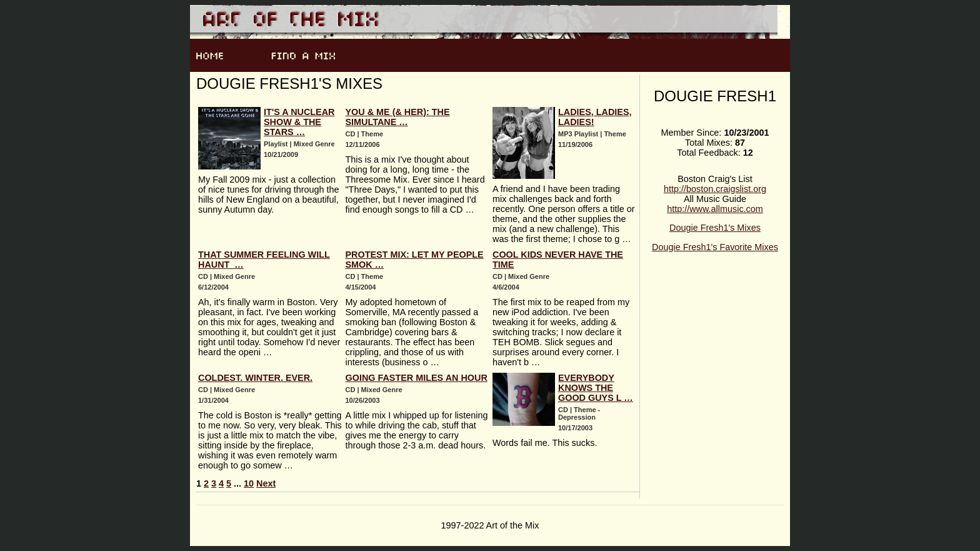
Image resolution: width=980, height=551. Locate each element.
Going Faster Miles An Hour (417, 378)
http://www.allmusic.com (715, 209)
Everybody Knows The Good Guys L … (596, 388)
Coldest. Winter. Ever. (255, 378)
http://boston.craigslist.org (715, 189)
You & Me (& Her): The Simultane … (398, 117)
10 (249, 483)
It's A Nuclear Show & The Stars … (299, 122)
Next (266, 483)
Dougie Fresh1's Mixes (715, 228)
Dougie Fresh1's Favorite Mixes (715, 247)
